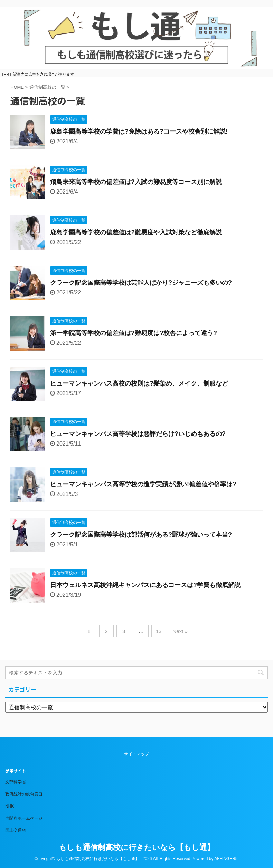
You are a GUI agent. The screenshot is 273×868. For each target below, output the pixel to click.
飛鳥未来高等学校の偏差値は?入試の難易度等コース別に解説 (136, 182)
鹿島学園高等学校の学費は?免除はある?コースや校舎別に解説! (139, 131)
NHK (10, 806)
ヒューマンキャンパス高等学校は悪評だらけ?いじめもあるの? (138, 434)
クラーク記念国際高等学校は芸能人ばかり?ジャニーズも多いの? (141, 283)
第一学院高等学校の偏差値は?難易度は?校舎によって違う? (134, 333)
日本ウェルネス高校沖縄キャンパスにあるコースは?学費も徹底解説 (145, 585)
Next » (180, 631)
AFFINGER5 (226, 859)
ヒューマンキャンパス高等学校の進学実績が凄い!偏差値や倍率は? (143, 484)
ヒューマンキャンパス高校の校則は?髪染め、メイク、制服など (139, 383)
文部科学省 (16, 782)
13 (159, 631)
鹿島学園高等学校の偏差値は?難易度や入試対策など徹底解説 (136, 232)
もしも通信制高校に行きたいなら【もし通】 (137, 847)
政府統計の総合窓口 (24, 794)
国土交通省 (16, 830)
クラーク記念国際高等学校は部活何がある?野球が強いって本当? (141, 535)
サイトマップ (136, 754)
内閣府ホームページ (24, 818)
